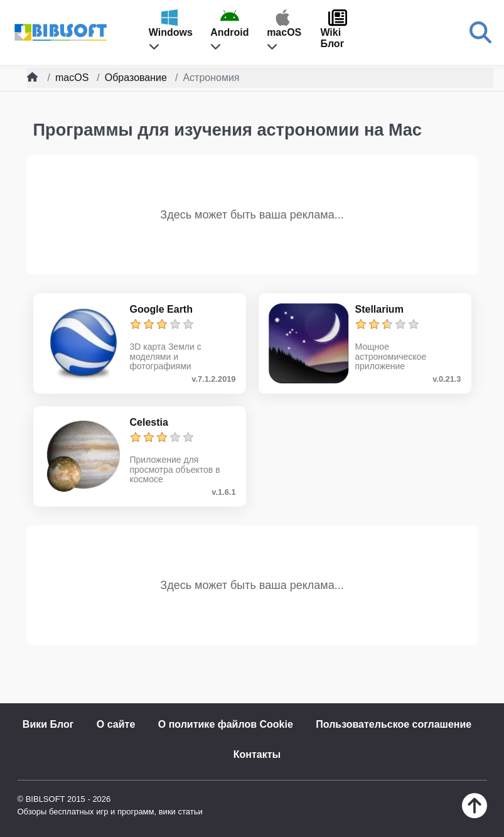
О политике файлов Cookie (226, 724)
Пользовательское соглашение (394, 724)
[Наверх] (475, 815)
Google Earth (161, 309)
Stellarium (379, 309)
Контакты (257, 754)
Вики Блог (48, 724)
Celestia (149, 422)
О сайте (116, 724)
